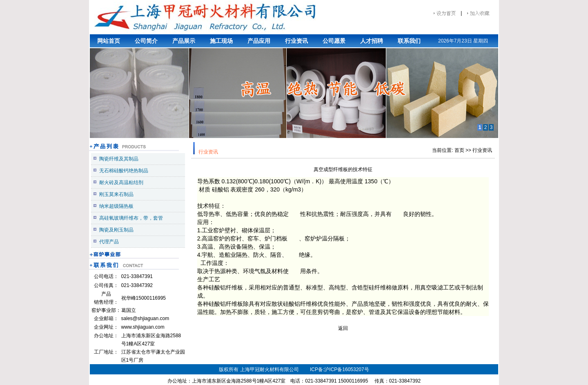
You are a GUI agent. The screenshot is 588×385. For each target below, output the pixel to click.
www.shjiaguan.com (143, 327)
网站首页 (109, 41)
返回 (343, 328)
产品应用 (259, 41)
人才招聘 (372, 41)
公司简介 (146, 41)
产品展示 (184, 41)
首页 (459, 150)
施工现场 (221, 41)
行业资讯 (296, 41)
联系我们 (409, 41)
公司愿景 (334, 41)
